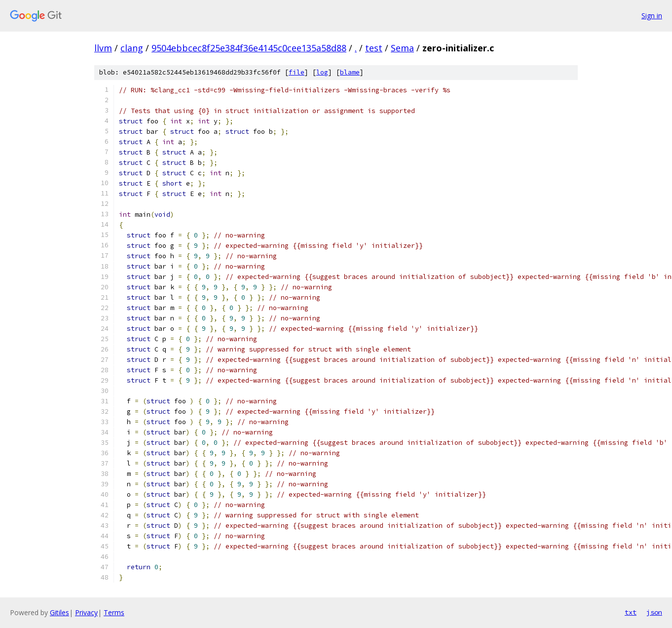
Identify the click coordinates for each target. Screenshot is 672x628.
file (297, 72)
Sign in (652, 16)
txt (631, 612)
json (654, 612)
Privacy (86, 612)
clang (132, 48)
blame (350, 72)
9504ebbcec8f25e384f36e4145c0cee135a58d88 (249, 48)
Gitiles (59, 612)
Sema (402, 48)
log (322, 72)
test (374, 48)
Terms (114, 612)
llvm (103, 48)
